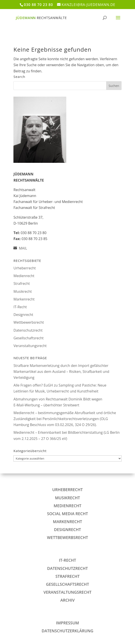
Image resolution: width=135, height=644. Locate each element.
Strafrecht (22, 284)
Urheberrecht (25, 268)
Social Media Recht (68, 514)
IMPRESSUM (67, 623)
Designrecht (23, 315)
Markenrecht (24, 299)
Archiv (67, 600)
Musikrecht (23, 291)
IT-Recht (20, 307)
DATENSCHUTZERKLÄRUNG (67, 631)
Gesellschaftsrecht (29, 338)
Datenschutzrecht (28, 330)
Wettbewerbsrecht (29, 322)
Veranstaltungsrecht (30, 346)
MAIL (23, 248)
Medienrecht (24, 276)
